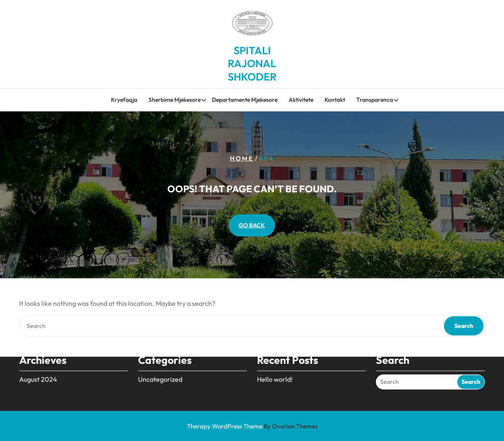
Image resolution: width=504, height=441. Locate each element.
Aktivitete (301, 100)
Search (464, 326)
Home (242, 158)
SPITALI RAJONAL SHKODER (252, 61)
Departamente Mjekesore (245, 100)
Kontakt (335, 100)
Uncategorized (160, 371)
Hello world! (275, 371)
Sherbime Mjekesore (175, 100)
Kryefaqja (124, 100)
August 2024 (38, 371)
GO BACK (252, 225)
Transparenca (375, 100)
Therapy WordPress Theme (252, 426)
